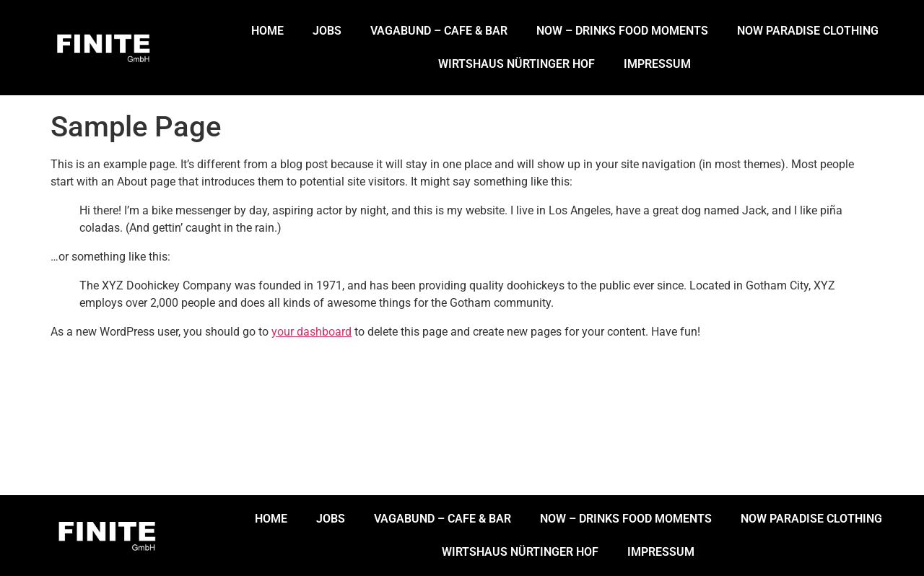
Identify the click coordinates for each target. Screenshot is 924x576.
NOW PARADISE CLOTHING (808, 31)
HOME (267, 31)
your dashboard (311, 332)
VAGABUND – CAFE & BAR (439, 31)
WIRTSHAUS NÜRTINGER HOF (517, 64)
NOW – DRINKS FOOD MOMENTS (622, 31)
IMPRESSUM (657, 64)
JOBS (327, 31)
